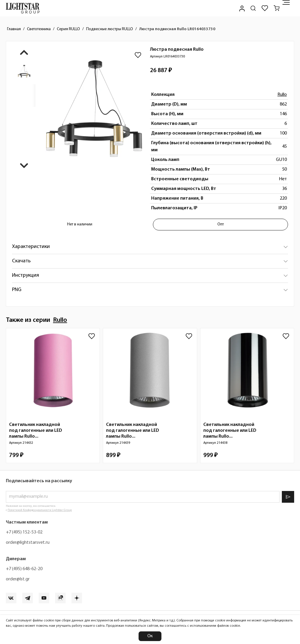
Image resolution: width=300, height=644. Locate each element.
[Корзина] (277, 8)
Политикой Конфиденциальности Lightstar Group (40, 510)
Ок (150, 636)
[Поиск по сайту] (253, 8)
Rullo (282, 95)
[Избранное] (265, 8)
